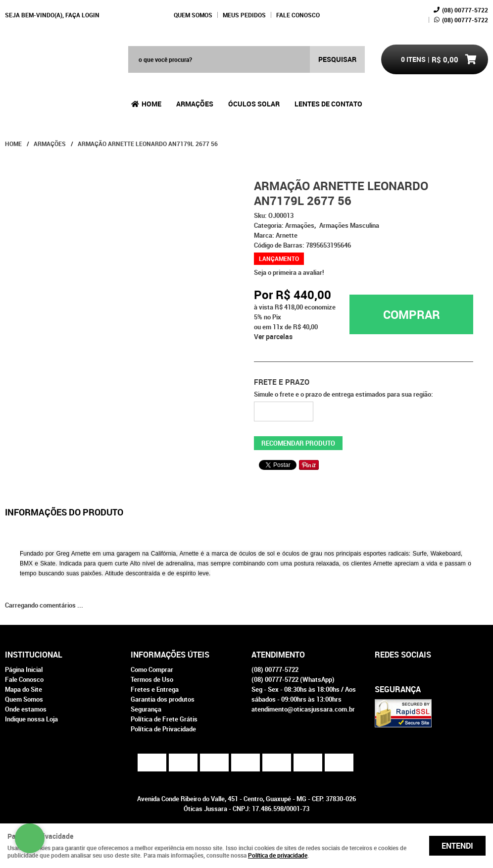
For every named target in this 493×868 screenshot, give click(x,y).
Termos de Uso (152, 679)
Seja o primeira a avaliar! (289, 272)
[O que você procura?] (337, 59)
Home (151, 104)
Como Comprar (152, 669)
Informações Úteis (170, 655)
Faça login (82, 15)
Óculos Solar (254, 104)
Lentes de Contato (328, 104)
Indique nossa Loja (31, 719)
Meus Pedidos (244, 15)
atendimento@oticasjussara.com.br (303, 709)
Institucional (34, 655)
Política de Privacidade (163, 729)
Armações (195, 104)
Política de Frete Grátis (164, 719)
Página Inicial (24, 669)
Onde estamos (26, 709)
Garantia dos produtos (163, 699)
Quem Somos (193, 15)
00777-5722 (465, 10)
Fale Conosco (298, 15)
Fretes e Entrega (155, 689)
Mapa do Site (24, 689)
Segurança (146, 709)
